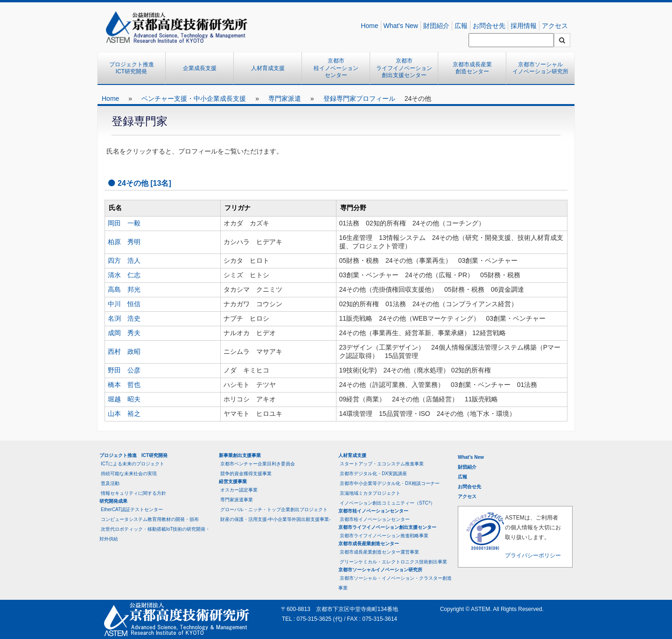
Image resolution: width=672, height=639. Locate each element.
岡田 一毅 (124, 223)
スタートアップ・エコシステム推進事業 (382, 464)
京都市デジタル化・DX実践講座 (373, 474)
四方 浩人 (124, 260)
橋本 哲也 (124, 385)
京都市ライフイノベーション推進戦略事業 (384, 536)
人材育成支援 (268, 68)
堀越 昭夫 (124, 399)
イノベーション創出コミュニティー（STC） (387, 503)
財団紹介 (436, 26)
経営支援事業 (233, 481)
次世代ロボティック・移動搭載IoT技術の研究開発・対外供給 (155, 534)
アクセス (555, 26)
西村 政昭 (124, 351)
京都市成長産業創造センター (472, 68)
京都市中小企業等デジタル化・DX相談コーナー (390, 483)
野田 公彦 (124, 370)
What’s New (401, 26)
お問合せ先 (489, 26)
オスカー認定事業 (239, 490)
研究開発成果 (113, 501)
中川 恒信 (124, 304)
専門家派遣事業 (237, 500)
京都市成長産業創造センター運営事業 (379, 552)
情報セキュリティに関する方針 (133, 493)
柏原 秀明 (124, 242)
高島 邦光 (124, 289)
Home (369, 26)
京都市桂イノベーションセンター (336, 68)
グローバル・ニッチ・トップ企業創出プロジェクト (274, 509)
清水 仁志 (124, 275)
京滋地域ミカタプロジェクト (370, 493)
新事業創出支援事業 (240, 455)
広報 (461, 26)
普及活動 (110, 483)
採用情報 (524, 26)
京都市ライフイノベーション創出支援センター (404, 68)
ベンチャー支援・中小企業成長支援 (194, 98)
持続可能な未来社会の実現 (129, 474)
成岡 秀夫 (124, 333)
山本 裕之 (124, 414)
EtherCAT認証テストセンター (132, 509)
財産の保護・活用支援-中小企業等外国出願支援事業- (276, 519)
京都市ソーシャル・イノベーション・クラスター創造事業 (395, 583)
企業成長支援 (200, 68)
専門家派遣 (285, 98)
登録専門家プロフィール (359, 98)
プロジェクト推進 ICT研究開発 (134, 68)
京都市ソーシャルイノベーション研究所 (540, 68)
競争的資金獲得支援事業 (246, 474)
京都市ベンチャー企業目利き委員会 (258, 464)
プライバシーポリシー (533, 555)
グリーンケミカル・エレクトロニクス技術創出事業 (393, 562)
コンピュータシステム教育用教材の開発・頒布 (150, 519)
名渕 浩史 (124, 318)
